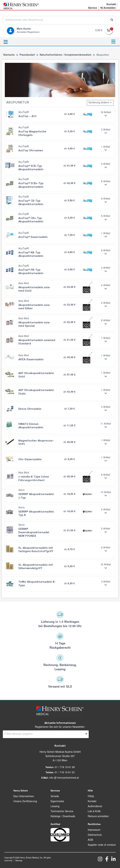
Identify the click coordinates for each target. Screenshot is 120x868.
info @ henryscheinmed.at (64, 778)
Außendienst (95, 807)
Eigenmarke (57, 802)
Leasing (55, 807)
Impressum (94, 830)
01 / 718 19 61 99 (65, 768)
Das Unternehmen (24, 797)
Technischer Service (62, 812)
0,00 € (99, 31)
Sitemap (19, 861)
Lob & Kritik (94, 812)
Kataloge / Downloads (63, 817)
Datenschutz (95, 835)
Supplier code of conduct (102, 845)
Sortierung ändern (100, 103)
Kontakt (92, 802)
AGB (90, 840)
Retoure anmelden (98, 817)
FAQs (91, 797)
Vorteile (55, 797)
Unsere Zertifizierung (25, 802)
